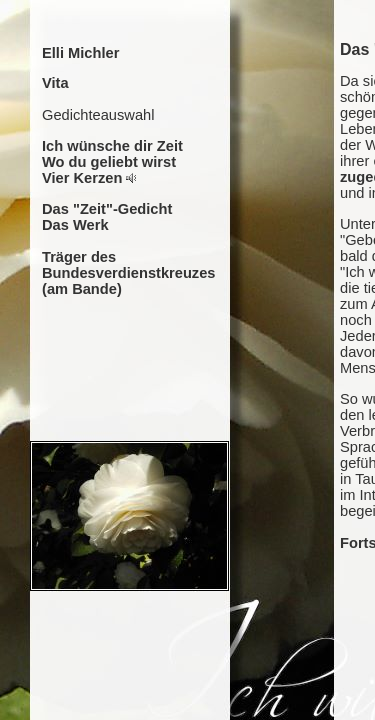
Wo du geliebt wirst (109, 162)
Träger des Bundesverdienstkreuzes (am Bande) (129, 273)
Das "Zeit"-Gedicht (107, 209)
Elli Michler (80, 53)
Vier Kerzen (82, 178)
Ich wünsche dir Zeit (112, 146)
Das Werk (75, 225)
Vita (55, 83)
